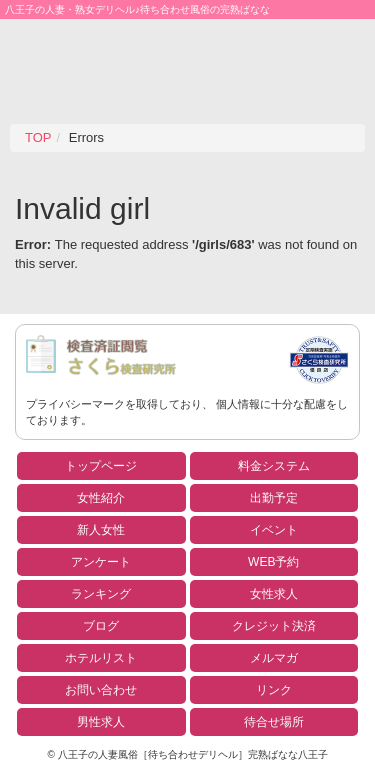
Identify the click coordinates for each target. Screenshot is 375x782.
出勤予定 (274, 498)
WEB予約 (273, 562)
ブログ (101, 626)
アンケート (101, 562)
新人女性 (101, 530)
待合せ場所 (274, 722)
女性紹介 (101, 498)
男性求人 (101, 722)
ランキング (101, 594)
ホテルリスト (101, 658)
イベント (274, 530)
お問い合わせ (101, 690)
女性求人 (274, 594)
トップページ (101, 466)
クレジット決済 (274, 626)
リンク (274, 690)
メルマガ (274, 658)
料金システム (274, 466)
